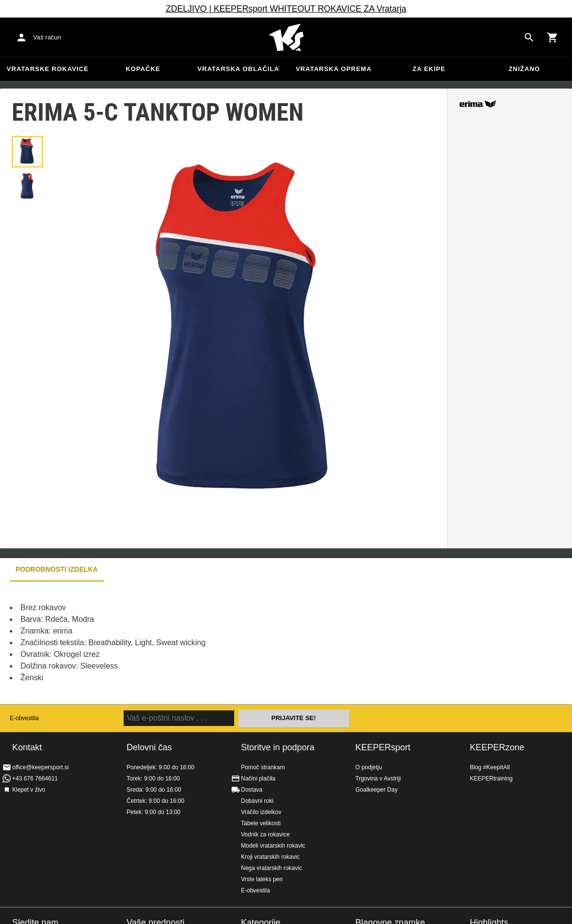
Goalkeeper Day (377, 790)
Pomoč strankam (263, 767)
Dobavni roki (257, 801)
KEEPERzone (497, 747)
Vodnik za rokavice (265, 834)
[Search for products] (529, 37)
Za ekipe (429, 69)
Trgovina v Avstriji (378, 779)
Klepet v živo (29, 790)
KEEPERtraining (491, 779)
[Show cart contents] (553, 37)
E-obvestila (24, 718)
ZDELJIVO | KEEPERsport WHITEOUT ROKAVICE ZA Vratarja (286, 9)
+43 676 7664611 (35, 779)
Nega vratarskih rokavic (271, 868)
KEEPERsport (383, 747)
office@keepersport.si (40, 767)
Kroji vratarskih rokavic (270, 857)
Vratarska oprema (333, 69)
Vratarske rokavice (48, 69)
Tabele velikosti (261, 823)
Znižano (525, 69)
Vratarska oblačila (239, 69)
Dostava (252, 790)
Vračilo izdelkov (261, 812)
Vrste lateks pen (262, 879)
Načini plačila (258, 779)
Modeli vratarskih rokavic (273, 846)
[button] (27, 152)
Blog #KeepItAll (490, 767)
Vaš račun (47, 37)
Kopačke (143, 69)
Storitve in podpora (278, 747)
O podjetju (369, 767)
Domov (286, 37)
